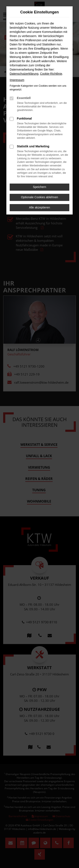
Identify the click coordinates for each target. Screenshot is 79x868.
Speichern (39, 187)
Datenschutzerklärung (24, 74)
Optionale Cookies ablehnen (40, 197)
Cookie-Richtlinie (51, 74)
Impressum (17, 80)
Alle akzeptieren (40, 207)
